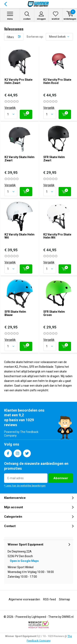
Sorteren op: (35, 37)
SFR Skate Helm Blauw (15, 313)
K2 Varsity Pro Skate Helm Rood (57, 81)
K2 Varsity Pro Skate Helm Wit (57, 236)
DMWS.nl (68, 617)
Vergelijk (10, 108)
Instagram (17, 452)
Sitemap (64, 599)
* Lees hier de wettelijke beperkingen (25, 486)
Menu (10, 16)
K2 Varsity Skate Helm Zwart (20, 159)
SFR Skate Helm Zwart (54, 159)
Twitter (27, 452)
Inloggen (41, 16)
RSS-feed (49, 599)
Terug (5, 4)
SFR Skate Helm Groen (54, 313)
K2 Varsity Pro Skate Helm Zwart (18, 81)
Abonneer (61, 478)
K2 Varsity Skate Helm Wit (20, 236)
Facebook (8, 452)
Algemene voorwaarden (24, 599)
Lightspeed (39, 617)
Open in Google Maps (24, 561)
